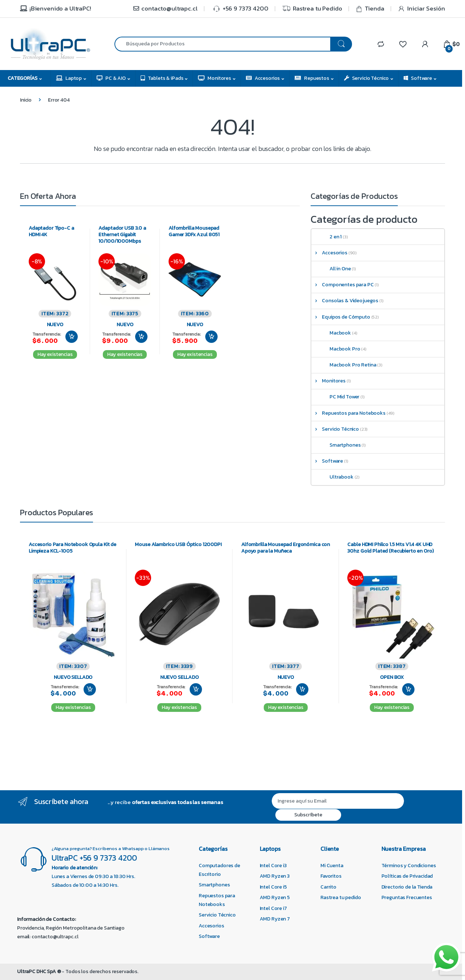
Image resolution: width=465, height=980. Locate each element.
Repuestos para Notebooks (348, 413)
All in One (335, 269)
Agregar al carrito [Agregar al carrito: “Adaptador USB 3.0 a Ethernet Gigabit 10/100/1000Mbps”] (141, 337)
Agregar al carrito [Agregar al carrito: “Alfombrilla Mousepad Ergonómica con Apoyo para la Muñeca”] (302, 689)
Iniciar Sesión (421, 9)
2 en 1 (330, 237)
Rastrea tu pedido (341, 897)
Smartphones (339, 445)
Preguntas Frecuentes (407, 897)
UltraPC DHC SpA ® (39, 971)
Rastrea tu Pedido (312, 9)
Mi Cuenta (332, 866)
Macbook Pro (339, 349)
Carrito (328, 887)
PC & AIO (111, 78)
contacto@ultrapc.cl (165, 9)
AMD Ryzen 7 (275, 919)
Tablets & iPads (162, 78)
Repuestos (312, 78)
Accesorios (263, 78)
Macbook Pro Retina (347, 365)
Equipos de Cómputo (341, 317)
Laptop (69, 78)
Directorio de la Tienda (407, 887)
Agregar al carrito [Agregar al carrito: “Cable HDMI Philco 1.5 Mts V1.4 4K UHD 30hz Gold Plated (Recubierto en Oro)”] (408, 689)
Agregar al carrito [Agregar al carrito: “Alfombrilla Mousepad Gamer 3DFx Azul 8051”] (211, 337)
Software (418, 78)
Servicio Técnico (367, 78)
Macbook (335, 333)
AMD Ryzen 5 (275, 897)
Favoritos (331, 876)
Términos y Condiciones (409, 866)
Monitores (215, 78)
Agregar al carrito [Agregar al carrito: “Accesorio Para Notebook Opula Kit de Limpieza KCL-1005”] (90, 689)
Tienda (370, 9)
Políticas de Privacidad (407, 876)
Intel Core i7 (273, 908)
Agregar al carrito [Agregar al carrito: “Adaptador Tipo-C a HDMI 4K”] (72, 337)
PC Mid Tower (339, 397)
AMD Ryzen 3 (275, 876)
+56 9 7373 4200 (240, 9)
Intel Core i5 (273, 887)
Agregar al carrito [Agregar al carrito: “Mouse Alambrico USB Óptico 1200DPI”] (196, 689)
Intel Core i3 (273, 866)
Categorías (23, 78)
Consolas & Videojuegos (345, 301)
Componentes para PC (343, 285)
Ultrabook (336, 477)
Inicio (26, 100)
